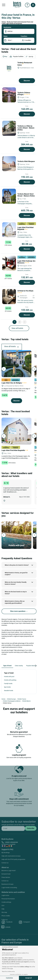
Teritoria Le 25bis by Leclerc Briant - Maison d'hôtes (26, 128)
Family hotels (8, 684)
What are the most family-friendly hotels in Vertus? (16, 583)
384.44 (27, 144)
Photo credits (6, 916)
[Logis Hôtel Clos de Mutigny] (16, 364)
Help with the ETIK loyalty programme (13, 859)
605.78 (27, 211)
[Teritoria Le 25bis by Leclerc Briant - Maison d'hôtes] (9, 128)
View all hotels (17, 328)
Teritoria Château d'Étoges (24, 94)
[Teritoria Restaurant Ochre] (9, 68)
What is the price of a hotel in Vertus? (17, 565)
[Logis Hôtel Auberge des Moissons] (9, 263)
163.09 (27, 109)
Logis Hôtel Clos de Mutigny (14, 383)
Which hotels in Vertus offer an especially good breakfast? (15, 602)
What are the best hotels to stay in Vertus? (16, 593)
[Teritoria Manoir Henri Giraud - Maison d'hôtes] (9, 196)
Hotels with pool (9, 677)
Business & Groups (7, 884)
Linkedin (6, 927)
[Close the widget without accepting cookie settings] (10, 947)
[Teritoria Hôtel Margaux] (9, 164)
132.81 (27, 277)
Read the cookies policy (8, 972)
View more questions (19, 611)
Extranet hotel (6, 874)
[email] (13, 828)
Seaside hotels (9, 691)
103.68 (27, 310)
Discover (27, 81)
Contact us (5, 863)
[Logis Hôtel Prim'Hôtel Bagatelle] (9, 230)
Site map (4, 912)
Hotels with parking (10, 680)
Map (5, 57)
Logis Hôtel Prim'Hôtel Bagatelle (25, 228)
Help (3, 909)
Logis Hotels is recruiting (9, 888)
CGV (3, 906)
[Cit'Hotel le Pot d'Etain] (9, 297)
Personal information (8, 899)
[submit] (31, 828)
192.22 (27, 177)
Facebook (7, 922)
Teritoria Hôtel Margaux (26, 161)
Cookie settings (6, 902)
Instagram (24, 922)
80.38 (27, 244)
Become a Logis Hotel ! (9, 871)
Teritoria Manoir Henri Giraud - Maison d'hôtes (26, 195)
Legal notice (5, 895)
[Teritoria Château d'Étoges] (9, 95)
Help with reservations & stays (11, 856)
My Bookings (6, 853)
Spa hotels (7, 687)
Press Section (6, 877)
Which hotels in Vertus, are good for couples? (16, 574)
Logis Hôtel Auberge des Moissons (26, 262)
